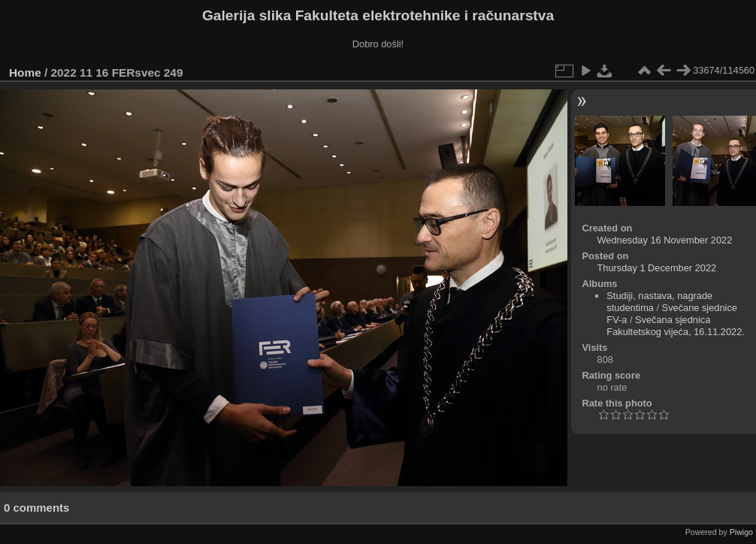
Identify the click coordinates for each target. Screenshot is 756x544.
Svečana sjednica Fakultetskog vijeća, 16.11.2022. (676, 326)
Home (25, 73)
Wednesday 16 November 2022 (665, 240)
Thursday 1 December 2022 (657, 268)
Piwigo (741, 532)
